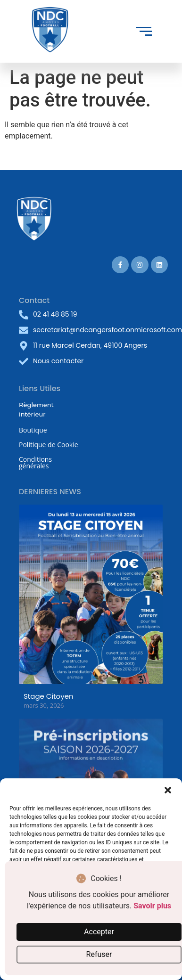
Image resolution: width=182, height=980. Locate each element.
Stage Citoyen (49, 696)
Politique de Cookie (49, 445)
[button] (168, 790)
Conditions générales (35, 462)
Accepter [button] (99, 932)
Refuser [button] (99, 954)
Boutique (33, 430)
